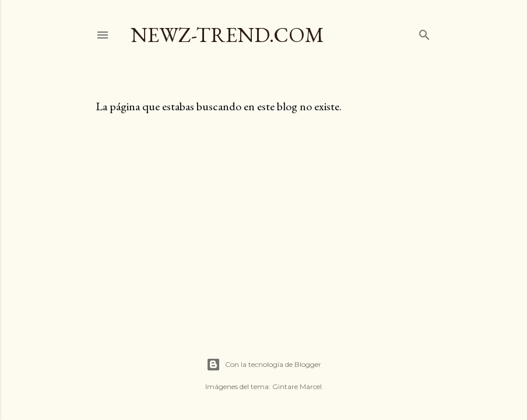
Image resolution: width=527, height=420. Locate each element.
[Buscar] (424, 32)
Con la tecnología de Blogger (264, 365)
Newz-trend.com (227, 35)
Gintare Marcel (297, 386)
